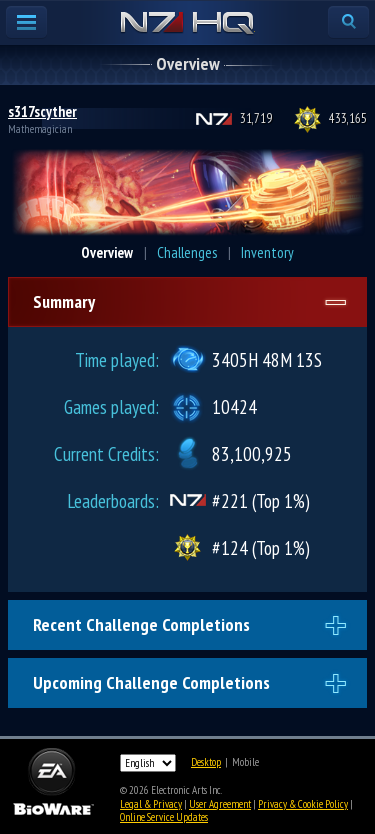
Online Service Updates (164, 817)
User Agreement (220, 804)
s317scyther (42, 111)
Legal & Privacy (151, 804)
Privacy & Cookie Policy (303, 804)
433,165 (348, 118)
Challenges (187, 252)
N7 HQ (187, 24)
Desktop (206, 762)
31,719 (256, 118)
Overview (107, 252)
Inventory (267, 252)
